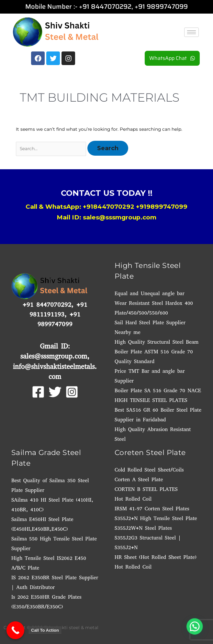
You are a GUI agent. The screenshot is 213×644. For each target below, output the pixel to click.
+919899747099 (162, 207)
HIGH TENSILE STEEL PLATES (151, 400)
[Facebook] (38, 392)
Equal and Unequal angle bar (150, 293)
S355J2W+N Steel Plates (143, 528)
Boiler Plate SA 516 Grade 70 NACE (158, 390)
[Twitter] (55, 392)
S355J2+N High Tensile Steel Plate (156, 518)
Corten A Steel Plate (139, 479)
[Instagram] (72, 392)
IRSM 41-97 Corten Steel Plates (152, 509)
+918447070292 (109, 207)
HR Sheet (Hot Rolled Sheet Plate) (156, 557)
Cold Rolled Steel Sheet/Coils (149, 470)
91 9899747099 (163, 6)
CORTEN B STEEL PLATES (146, 489)
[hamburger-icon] (191, 32)
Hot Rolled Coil (133, 499)
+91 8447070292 (105, 6)
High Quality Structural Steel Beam (157, 342)
